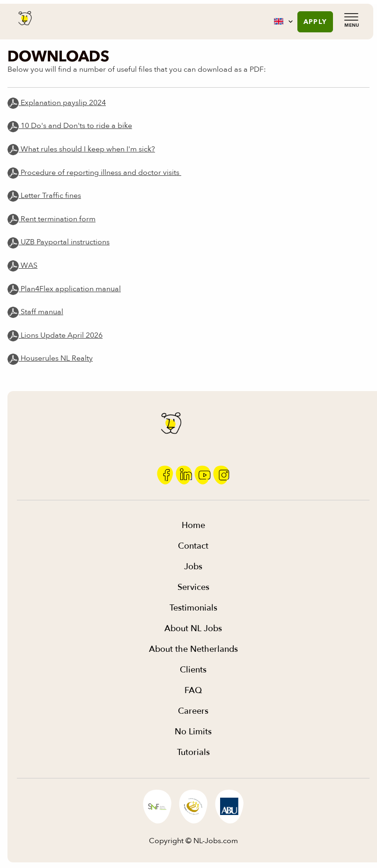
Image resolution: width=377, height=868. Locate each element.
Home (193, 525)
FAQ (193, 691)
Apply (315, 22)
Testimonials (193, 608)
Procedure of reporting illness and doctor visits (100, 173)
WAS (28, 265)
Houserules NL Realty (50, 358)
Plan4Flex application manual (70, 289)
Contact (193, 546)
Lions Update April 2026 (55, 335)
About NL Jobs (193, 629)
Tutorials (193, 752)
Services (193, 587)
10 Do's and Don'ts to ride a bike (75, 126)
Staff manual (41, 312)
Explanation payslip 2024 (57, 103)
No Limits (193, 732)
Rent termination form (57, 219)
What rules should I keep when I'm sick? (87, 149)
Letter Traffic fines (50, 196)
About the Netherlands (193, 649)
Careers (193, 711)
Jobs (193, 567)
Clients (193, 670)
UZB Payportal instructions (64, 242)
